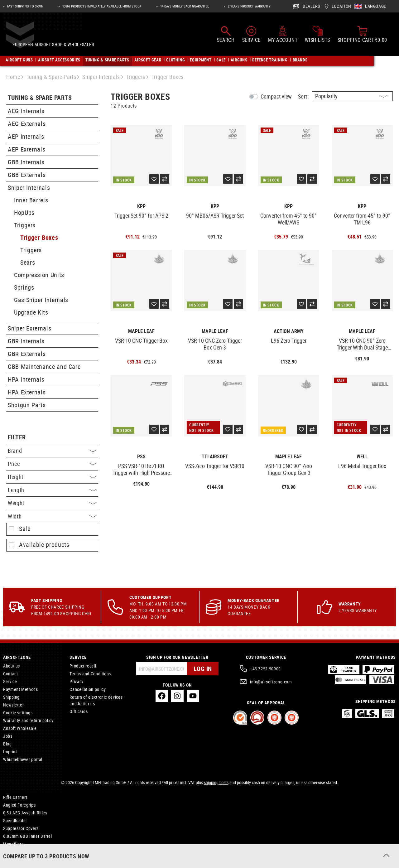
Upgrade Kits (31, 312)
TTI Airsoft (215, 457)
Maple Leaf (141, 331)
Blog (7, 744)
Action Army (289, 331)
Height (52, 477)
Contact (10, 674)
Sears (28, 262)
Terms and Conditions (90, 674)
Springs (24, 287)
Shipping (75, 607)
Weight (52, 503)
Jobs (8, 736)
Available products (44, 545)
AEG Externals (27, 124)
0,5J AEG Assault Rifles (25, 813)
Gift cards (79, 711)
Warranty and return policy (28, 720)
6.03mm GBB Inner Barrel (28, 836)
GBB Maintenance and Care (44, 366)
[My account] (283, 37)
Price (52, 464)
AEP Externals (26, 149)
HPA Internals (26, 379)
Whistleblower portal (23, 759)
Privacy (76, 681)
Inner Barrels (31, 200)
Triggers (25, 225)
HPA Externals (27, 392)
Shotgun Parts (27, 405)
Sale (25, 529)
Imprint (10, 752)
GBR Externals (27, 354)
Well (362, 457)
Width (52, 516)
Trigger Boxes (39, 237)
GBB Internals (26, 162)
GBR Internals (26, 341)
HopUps (24, 212)
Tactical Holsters (19, 853)
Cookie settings (18, 713)
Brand (52, 451)
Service (10, 681)
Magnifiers (13, 844)
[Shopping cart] (362, 37)
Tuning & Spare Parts (40, 98)
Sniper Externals (29, 328)
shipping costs (216, 782)
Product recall (83, 666)
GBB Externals (27, 175)
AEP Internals (26, 136)
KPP (141, 206)
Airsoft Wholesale (20, 728)
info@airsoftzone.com (271, 682)
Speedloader (15, 820)
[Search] (226, 37)
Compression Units (39, 275)
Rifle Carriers (15, 797)
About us (12, 666)
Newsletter (13, 705)
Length (52, 490)
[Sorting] (352, 96)
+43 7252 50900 (265, 669)
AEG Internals (26, 111)
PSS (141, 457)
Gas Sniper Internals (41, 300)
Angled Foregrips (19, 805)
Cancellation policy (88, 689)
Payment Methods (21, 689)
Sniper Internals (29, 188)
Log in (203, 669)
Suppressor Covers (21, 828)
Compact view (276, 96)
